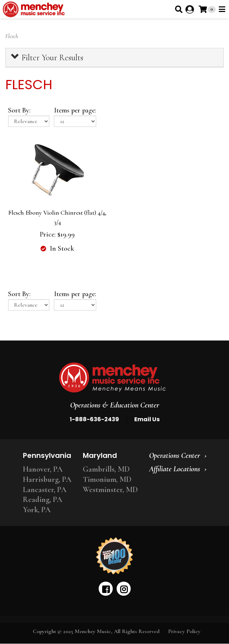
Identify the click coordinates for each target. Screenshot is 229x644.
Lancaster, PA (45, 490)
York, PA (37, 510)
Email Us (147, 419)
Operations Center (175, 455)
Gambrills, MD (106, 469)
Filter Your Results (47, 57)
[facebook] (106, 589)
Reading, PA (43, 499)
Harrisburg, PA (47, 479)
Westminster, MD (110, 490)
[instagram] (124, 589)
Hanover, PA (43, 469)
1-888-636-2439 (94, 419)
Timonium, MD (107, 479)
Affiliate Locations (175, 469)
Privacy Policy (184, 631)
